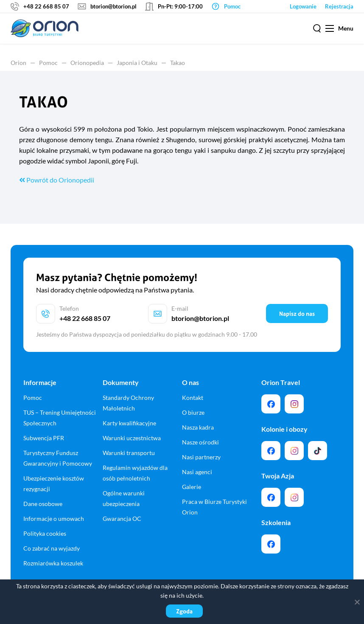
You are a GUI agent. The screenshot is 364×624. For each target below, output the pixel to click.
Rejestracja (339, 6)
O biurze (193, 412)
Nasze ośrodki (200, 442)
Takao (178, 63)
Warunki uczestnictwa (132, 438)
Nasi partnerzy (201, 457)
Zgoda (184, 611)
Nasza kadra (198, 427)
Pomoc (48, 63)
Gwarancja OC (122, 519)
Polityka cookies (45, 533)
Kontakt (193, 398)
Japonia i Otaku (137, 63)
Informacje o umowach (54, 519)
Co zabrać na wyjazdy (52, 548)
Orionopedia (87, 63)
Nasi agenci (197, 472)
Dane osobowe (43, 504)
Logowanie (303, 6)
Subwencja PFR (44, 438)
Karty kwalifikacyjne (129, 423)
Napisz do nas (297, 313)
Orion (18, 63)
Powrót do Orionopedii (57, 180)
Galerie (192, 487)
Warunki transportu (129, 453)
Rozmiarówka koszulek (53, 563)
